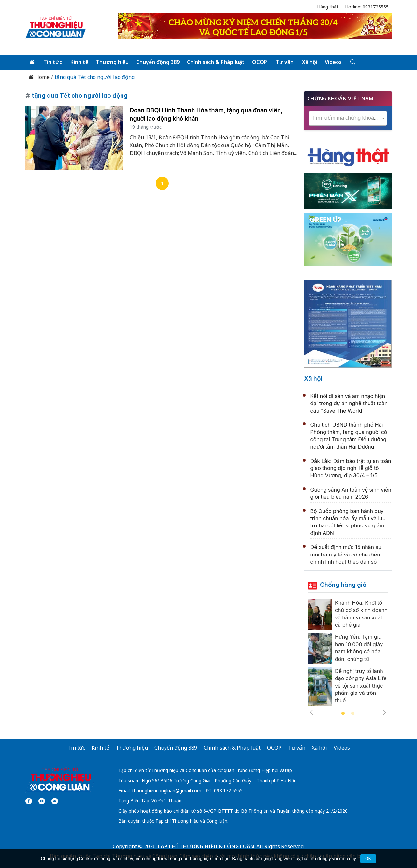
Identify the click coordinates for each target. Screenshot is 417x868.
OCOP (260, 62)
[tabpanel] (348, 654)
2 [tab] (353, 714)
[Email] (55, 801)
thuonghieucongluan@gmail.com (167, 791)
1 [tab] (343, 714)
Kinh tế (79, 62)
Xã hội (310, 62)
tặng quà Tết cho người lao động (95, 77)
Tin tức (53, 62)
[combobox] (348, 118)
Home (39, 77)
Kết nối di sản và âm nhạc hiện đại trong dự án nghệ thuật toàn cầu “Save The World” (349, 403)
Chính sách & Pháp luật (216, 62)
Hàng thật (328, 7)
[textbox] (348, 118)
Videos (333, 62)
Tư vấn (285, 62)
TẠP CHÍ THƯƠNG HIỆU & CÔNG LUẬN (206, 846)
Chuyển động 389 (158, 62)
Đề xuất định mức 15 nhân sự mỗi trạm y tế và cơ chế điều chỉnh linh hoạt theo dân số (346, 554)
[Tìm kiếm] (352, 62)
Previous (311, 712)
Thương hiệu (112, 62)
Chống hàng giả (343, 585)
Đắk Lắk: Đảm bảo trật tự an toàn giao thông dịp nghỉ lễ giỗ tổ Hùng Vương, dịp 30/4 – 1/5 (351, 468)
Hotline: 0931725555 (367, 7)
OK (368, 859)
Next (384, 712)
